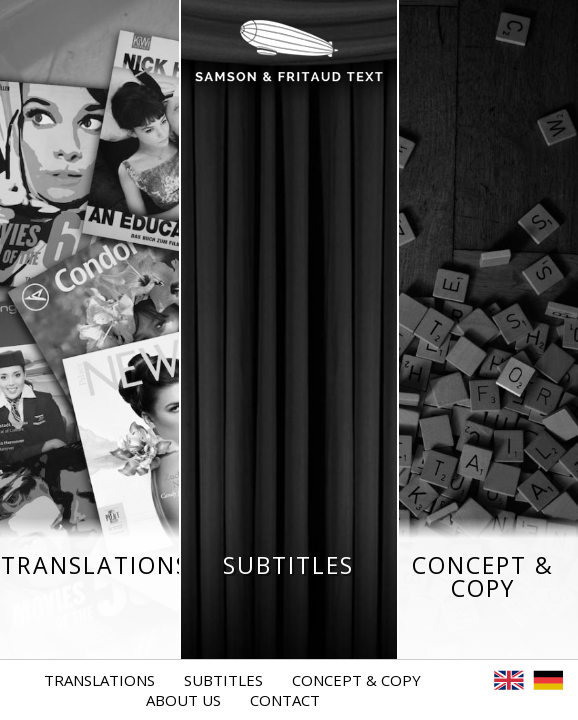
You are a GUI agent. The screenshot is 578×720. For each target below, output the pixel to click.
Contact (285, 700)
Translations (99, 680)
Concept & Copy (356, 680)
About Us (183, 700)
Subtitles (223, 680)
